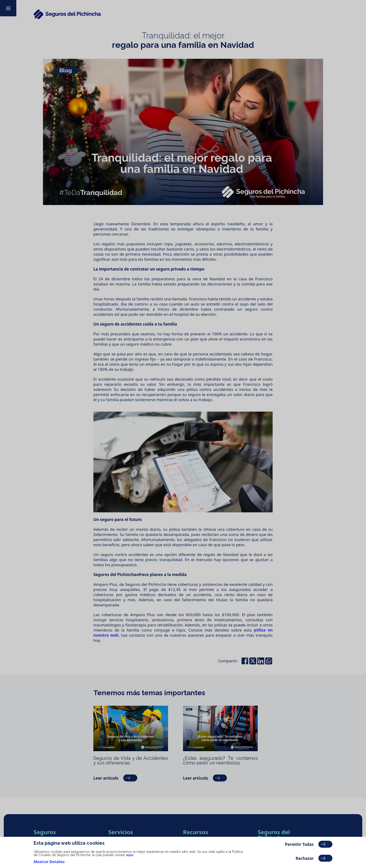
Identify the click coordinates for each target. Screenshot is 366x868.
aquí (130, 855)
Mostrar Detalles (49, 862)
